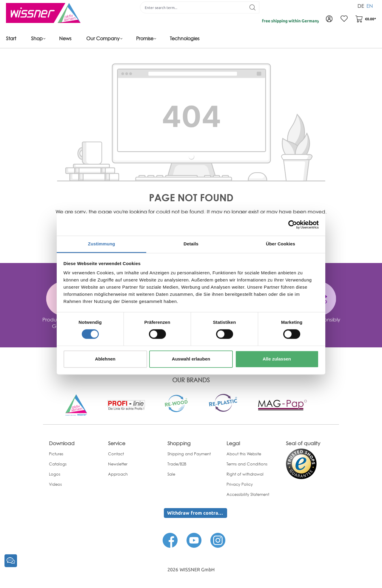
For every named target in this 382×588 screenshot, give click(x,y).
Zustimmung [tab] (102, 244)
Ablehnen (105, 359)
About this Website (244, 454)
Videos (55, 484)
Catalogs (58, 464)
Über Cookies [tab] (281, 244)
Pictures (56, 454)
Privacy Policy (240, 484)
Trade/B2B (177, 464)
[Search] (253, 7)
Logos (55, 474)
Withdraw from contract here (197, 513)
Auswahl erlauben (191, 359)
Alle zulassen (277, 359)
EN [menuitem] (370, 6)
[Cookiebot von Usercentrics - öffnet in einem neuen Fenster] (293, 225)
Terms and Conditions (247, 464)
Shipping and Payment (189, 454)
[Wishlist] (344, 19)
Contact (116, 454)
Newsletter (118, 464)
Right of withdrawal (245, 474)
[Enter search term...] (193, 7)
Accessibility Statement (248, 494)
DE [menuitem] (361, 6)
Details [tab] (191, 244)
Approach (118, 474)
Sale (171, 474)
